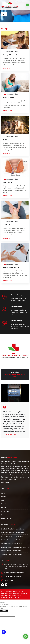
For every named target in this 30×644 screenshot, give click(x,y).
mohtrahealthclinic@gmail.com (14, 577)
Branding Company (14, 597)
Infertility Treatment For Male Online (12, 540)
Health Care (7, 140)
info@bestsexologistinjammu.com (14, 573)
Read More (7, 68)
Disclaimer (4, 515)
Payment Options (6, 518)
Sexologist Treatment (10, 55)
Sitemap (4, 508)
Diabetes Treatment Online (12, 268)
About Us (4, 497)
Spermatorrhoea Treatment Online (12, 543)
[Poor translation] (6, 610)
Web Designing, (13, 595)
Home (3, 493)
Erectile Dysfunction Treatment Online (13, 529)
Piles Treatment (8, 182)
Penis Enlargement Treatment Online (12, 536)
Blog (2, 500)
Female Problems (8, 97)
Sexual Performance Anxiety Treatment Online (15, 547)
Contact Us (4, 504)
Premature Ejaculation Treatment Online (13, 533)
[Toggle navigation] (27, 5)
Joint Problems (8, 225)
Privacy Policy (5, 511)
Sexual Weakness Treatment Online (12, 554)
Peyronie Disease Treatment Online (12, 551)
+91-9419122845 (9, 580)
